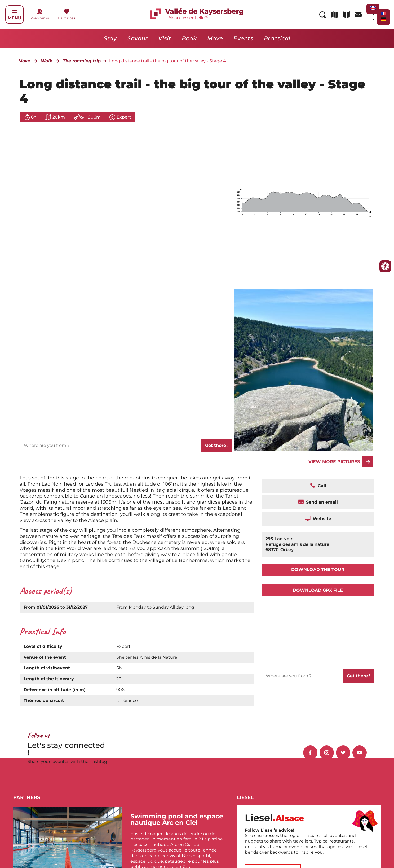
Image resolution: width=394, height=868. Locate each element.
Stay (110, 38)
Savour (137, 38)
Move (215, 38)
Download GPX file (318, 590)
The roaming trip (82, 61)
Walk (47, 61)
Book (189, 38)
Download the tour (318, 570)
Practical (277, 38)
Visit (165, 38)
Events (243, 38)
